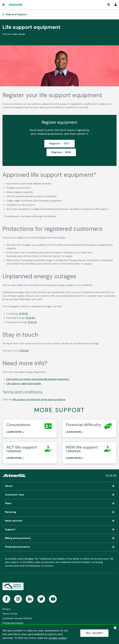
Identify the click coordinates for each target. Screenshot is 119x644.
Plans (59, 503)
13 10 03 (32, 322)
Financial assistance (59, 547)
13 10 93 (23, 313)
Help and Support (16, 14)
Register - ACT (59, 143)
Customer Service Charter (17, 618)
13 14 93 (24, 350)
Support (59, 529)
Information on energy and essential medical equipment (38, 379)
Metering (59, 512)
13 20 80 (30, 317)
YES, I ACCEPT (94, 633)
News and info (59, 521)
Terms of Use (10, 613)
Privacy (7, 609)
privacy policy (58, 638)
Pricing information (13, 623)
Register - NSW (61, 152)
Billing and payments (59, 538)
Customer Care (59, 495)
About (59, 486)
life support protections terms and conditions (39, 399)
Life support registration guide (24, 383)
